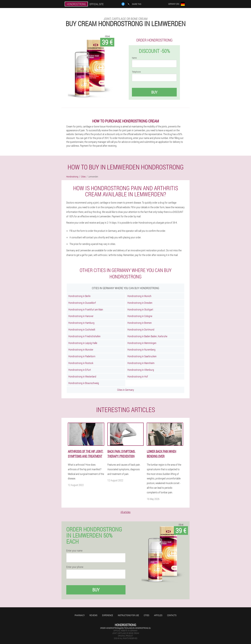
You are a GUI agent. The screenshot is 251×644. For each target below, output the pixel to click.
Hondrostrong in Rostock (81, 363)
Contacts (172, 615)
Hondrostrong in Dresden (140, 303)
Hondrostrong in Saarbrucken (142, 356)
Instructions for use (128, 615)
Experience (108, 615)
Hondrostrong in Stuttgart (140, 309)
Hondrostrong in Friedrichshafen (84, 336)
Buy (154, 92)
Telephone (136, 72)
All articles (125, 512)
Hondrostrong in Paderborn (82, 356)
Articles (158, 615)
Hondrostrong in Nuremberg (141, 349)
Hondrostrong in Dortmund (141, 329)
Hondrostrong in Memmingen (142, 343)
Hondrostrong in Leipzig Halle (83, 343)
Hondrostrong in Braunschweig (84, 383)
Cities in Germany (126, 390)
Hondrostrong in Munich (139, 296)
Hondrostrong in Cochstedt (82, 329)
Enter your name (74, 551)
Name (134, 58)
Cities (146, 615)
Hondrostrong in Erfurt (80, 370)
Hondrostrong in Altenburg (141, 370)
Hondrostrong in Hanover (81, 316)
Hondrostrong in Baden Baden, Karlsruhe (147, 336)
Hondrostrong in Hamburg (81, 323)
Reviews (93, 615)
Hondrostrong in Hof (138, 376)
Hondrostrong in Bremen (140, 323)
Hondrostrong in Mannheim (141, 363)
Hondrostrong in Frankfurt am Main (86, 309)
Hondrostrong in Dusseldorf (82, 303)
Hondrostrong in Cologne (140, 316)
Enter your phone (75, 567)
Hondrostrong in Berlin (79, 296)
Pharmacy (80, 615)
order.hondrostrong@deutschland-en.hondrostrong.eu (125, 628)
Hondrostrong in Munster (81, 349)
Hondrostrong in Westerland (82, 376)
